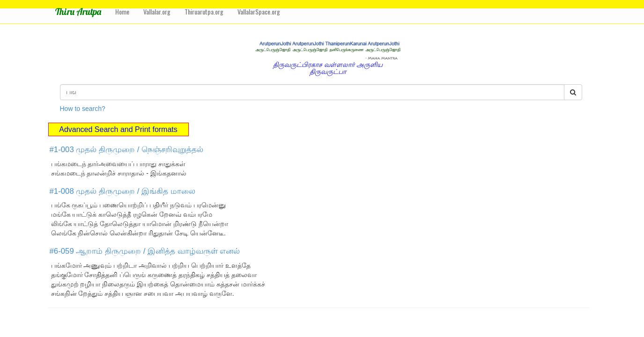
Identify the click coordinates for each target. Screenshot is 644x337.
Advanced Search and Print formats (118, 129)
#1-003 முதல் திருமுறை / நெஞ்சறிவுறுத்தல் (127, 150)
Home (122, 11)
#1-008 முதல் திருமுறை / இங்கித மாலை (122, 191)
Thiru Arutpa (78, 11)
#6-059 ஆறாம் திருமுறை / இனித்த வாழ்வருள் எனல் (145, 251)
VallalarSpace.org (259, 11)
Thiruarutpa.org (204, 11)
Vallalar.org (157, 11)
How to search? (83, 109)
